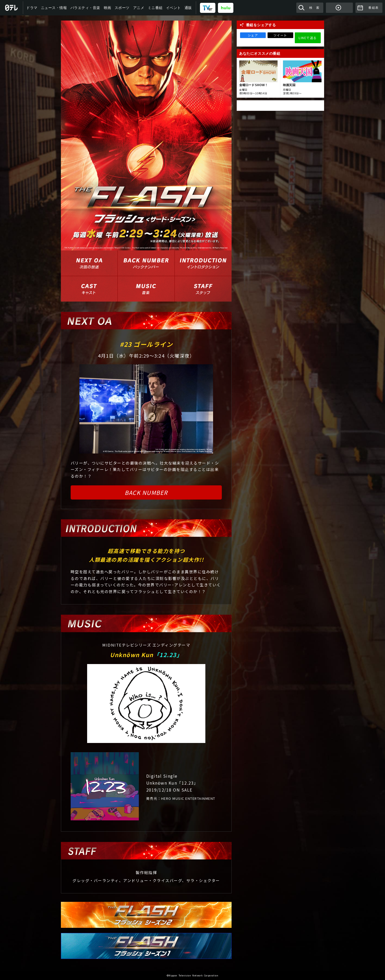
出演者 (89, 289)
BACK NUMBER (146, 492)
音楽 (146, 289)
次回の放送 (89, 263)
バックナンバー (146, 263)
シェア (253, 35)
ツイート (280, 35)
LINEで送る (308, 38)
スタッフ (203, 289)
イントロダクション (203, 263)
